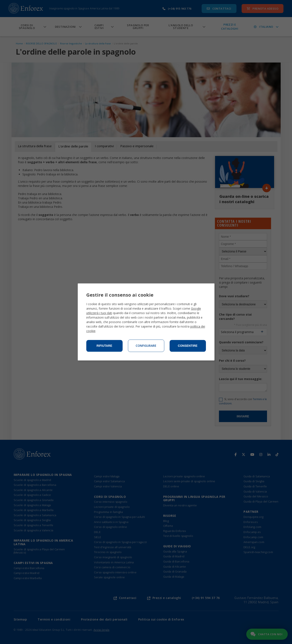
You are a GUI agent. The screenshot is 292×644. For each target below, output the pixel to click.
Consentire (188, 346)
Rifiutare (104, 346)
